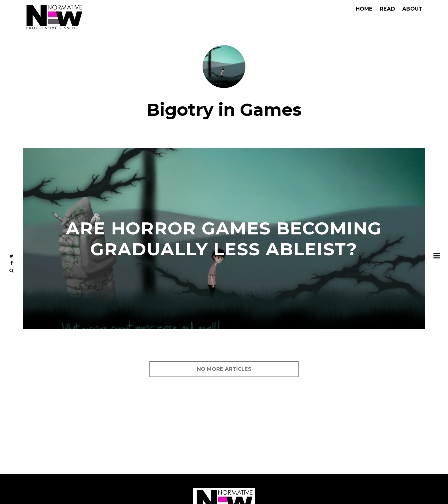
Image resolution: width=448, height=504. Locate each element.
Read (387, 9)
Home (364, 9)
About (412, 9)
